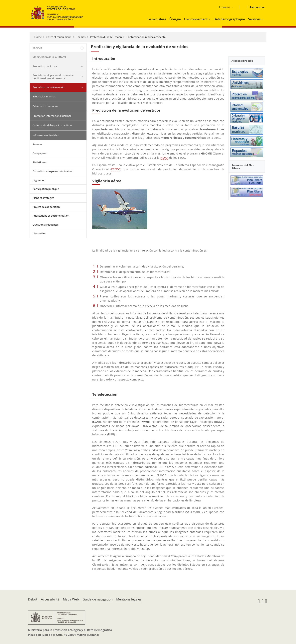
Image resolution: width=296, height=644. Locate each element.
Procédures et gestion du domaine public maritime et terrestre (53, 77)
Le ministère (157, 19)
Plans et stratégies (43, 198)
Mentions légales (129, 599)
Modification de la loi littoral (49, 57)
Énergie (175, 19)
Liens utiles (39, 233)
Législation (39, 180)
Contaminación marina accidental (146, 37)
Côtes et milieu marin (59, 37)
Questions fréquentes (46, 225)
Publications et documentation (51, 216)
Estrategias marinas (44, 96)
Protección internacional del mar (52, 116)
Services (254, 19)
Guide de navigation (98, 599)
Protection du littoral (45, 66)
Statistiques (40, 162)
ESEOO (116, 169)
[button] (210, 19)
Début (33, 599)
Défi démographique (229, 19)
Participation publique (46, 189)
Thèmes (81, 37)
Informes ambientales (46, 135)
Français (225, 7)
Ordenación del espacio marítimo (52, 125)
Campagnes (40, 153)
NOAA (164, 158)
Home (38, 37)
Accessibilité (50, 599)
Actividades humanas (45, 106)
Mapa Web (71, 599)
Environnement (196, 19)
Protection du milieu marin (106, 37)
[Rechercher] (254, 7)
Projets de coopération (46, 207)
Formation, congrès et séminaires (52, 171)
